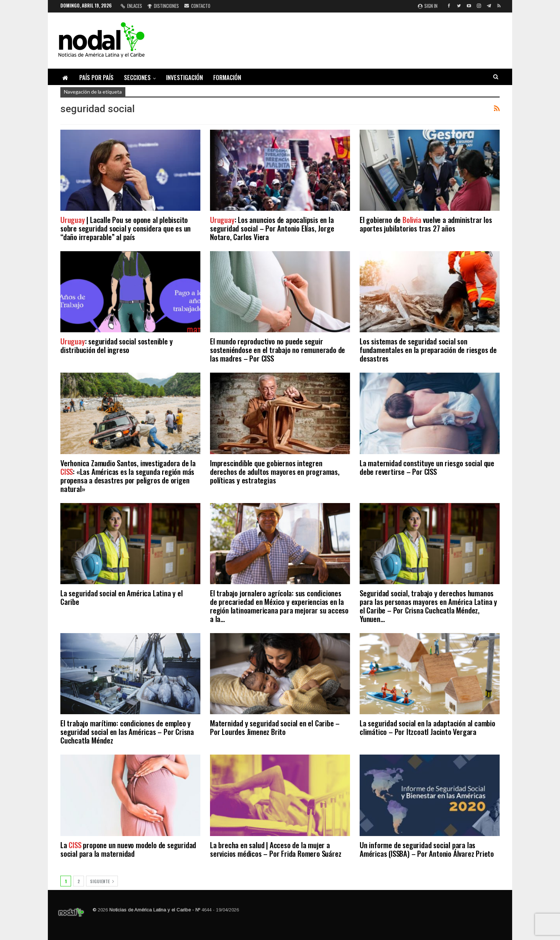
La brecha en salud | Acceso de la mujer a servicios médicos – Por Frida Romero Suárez (276, 849)
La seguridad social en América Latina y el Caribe (122, 597)
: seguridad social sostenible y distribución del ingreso (116, 345)
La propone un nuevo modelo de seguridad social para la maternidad (128, 849)
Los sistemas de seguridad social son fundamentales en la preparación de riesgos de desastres (428, 350)
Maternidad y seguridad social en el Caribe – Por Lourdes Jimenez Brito (275, 727)
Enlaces (131, 6)
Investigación (184, 77)
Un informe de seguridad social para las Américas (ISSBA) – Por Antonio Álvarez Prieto (427, 849)
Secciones (137, 77)
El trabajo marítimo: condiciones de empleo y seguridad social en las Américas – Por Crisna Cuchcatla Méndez (127, 732)
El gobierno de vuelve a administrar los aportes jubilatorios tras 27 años (426, 224)
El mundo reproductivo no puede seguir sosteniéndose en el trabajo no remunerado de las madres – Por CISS (277, 350)
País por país (96, 77)
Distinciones (163, 6)
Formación (227, 77)
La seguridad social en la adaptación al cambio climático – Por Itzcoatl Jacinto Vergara (427, 727)
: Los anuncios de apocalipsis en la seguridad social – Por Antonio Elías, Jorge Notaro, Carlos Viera (272, 228)
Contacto (197, 6)
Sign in (428, 6)
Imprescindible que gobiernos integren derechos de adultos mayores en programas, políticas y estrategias (275, 471)
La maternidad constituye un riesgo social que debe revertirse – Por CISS (427, 467)
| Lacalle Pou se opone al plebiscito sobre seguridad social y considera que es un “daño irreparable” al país (126, 228)
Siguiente (102, 881)
